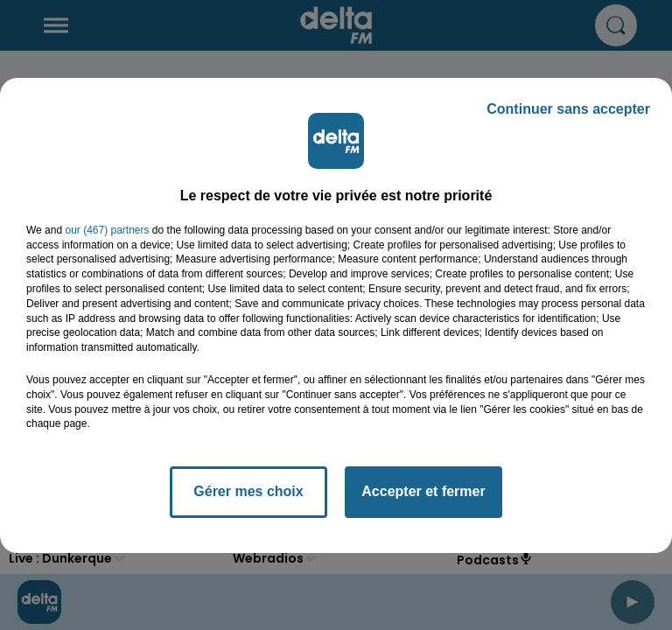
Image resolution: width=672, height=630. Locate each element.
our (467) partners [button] (107, 230)
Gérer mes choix (248, 491)
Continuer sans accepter (568, 109)
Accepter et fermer (423, 491)
